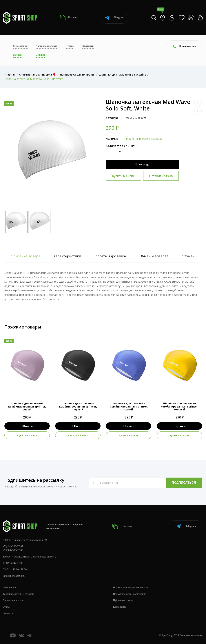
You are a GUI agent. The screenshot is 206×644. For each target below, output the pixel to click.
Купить (142, 164)
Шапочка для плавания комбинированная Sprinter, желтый (180, 407)
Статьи (70, 46)
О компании (20, 46)
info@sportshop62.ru (14, 576)
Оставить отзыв (161, 176)
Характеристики (67, 256)
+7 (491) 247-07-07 (13, 563)
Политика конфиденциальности (131, 588)
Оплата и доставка (110, 256)
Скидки (40, 55)
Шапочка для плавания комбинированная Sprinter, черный (78, 407)
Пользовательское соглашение (130, 594)
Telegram (115, 18)
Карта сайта (120, 607)
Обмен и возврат (154, 256)
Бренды (18, 55)
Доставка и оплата (47, 46)
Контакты (88, 46)
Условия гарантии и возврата (19, 594)
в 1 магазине (154, 139)
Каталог (69, 18)
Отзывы (189, 256)
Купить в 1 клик (123, 176)
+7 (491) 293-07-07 (13, 546)
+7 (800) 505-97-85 (13, 550)
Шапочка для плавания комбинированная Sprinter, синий (129, 407)
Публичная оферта (123, 600)
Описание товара (25, 256)
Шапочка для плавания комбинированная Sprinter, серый (27, 407)
